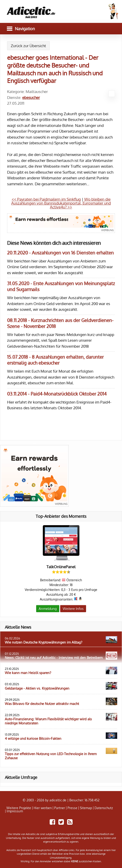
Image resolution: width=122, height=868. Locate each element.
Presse (72, 808)
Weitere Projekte (19, 808)
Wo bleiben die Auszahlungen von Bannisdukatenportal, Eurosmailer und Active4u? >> (61, 203)
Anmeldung (48, 609)
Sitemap (86, 808)
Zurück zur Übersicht (28, 46)
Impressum (15, 811)
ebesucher (31, 97)
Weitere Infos (73, 609)
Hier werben (43, 808)
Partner (60, 808)
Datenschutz (104, 808)
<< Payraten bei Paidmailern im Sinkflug (46, 199)
